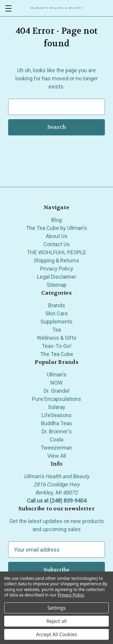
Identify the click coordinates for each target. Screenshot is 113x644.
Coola (56, 440)
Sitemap (57, 285)
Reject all (56, 621)
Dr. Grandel (56, 391)
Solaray (57, 407)
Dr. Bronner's (57, 431)
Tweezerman (56, 448)
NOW (56, 383)
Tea (56, 330)
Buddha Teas (56, 423)
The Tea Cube (57, 354)
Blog (56, 220)
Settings (56, 608)
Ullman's (57, 375)
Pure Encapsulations (56, 399)
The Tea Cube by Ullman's (56, 228)
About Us (57, 236)
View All (57, 456)
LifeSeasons (57, 415)
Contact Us (57, 244)
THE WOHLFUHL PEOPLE (56, 252)
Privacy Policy (57, 269)
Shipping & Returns (56, 260)
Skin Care (56, 313)
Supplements (56, 322)
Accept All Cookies (57, 634)
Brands (57, 305)
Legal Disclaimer (57, 277)
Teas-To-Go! (57, 346)
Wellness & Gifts (57, 338)
